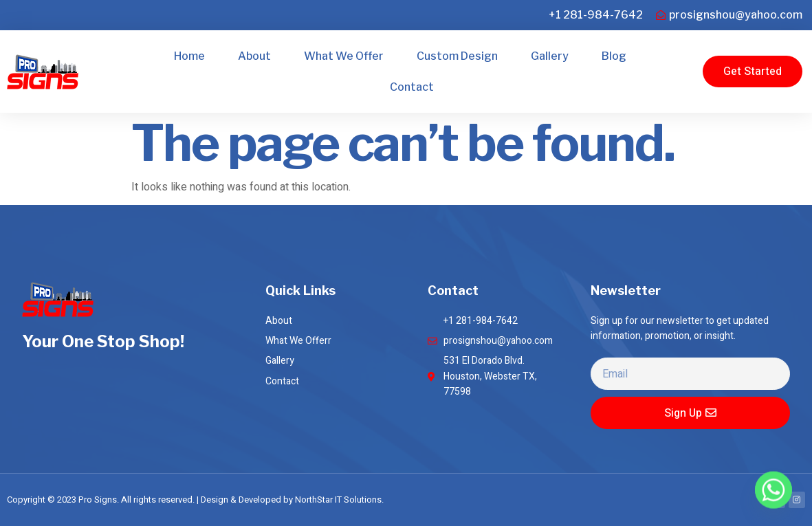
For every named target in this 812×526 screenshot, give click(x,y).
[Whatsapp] (773, 490)
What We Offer (344, 56)
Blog (614, 56)
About (254, 56)
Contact (412, 87)
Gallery (550, 56)
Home (189, 56)
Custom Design (457, 56)
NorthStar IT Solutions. (339, 500)
